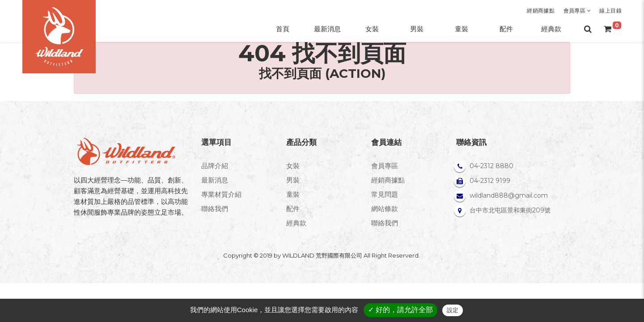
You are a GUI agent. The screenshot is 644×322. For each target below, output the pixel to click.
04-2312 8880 (491, 166)
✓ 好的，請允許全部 (400, 310)
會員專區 (577, 11)
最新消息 (215, 180)
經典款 (296, 223)
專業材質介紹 (221, 194)
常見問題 (385, 194)
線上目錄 (610, 11)
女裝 (293, 166)
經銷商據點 (541, 11)
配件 (293, 209)
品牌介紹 (215, 166)
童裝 (293, 194)
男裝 (293, 180)
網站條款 (385, 209)
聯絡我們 (215, 209)
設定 (453, 310)
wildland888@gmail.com (509, 195)
